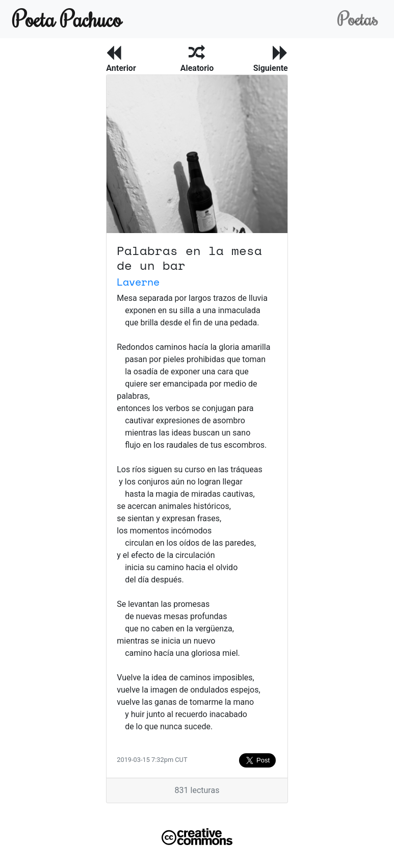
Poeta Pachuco (67, 19)
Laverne (138, 282)
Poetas (358, 19)
